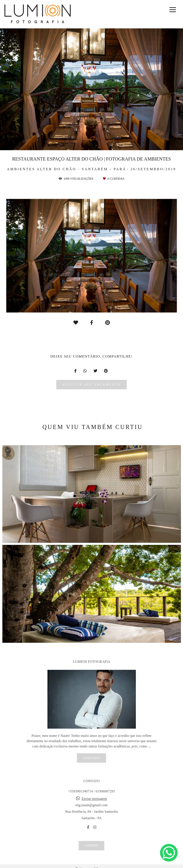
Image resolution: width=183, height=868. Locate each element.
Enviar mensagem (94, 799)
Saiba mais (91, 758)
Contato (92, 846)
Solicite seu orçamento (91, 384)
